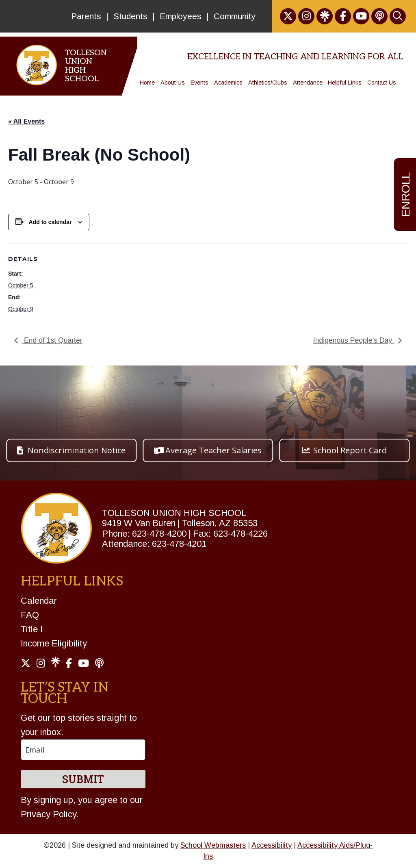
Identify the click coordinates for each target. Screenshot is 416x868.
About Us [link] (173, 83)
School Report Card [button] (350, 450)
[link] (288, 16)
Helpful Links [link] (345, 83)
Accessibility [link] (272, 845)
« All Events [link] (26, 121)
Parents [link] (86, 16)
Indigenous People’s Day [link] (354, 340)
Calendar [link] (39, 601)
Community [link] (235, 16)
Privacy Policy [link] (48, 814)
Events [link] (199, 83)
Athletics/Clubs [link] (268, 83)
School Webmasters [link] (213, 845)
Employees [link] (181, 16)
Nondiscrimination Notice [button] (77, 450)
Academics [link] (228, 83)
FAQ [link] (30, 615)
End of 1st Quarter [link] (52, 340)
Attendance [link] (308, 83)
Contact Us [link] (382, 83)
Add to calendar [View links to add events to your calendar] (50, 222)
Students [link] (130, 16)
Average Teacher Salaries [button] (213, 450)
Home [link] (147, 83)
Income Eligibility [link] (54, 643)
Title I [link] (32, 629)
